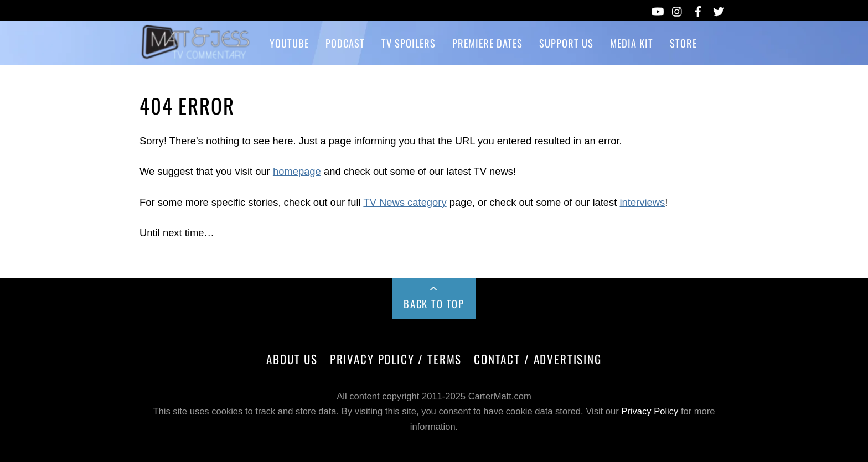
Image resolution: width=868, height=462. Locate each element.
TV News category (405, 202)
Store (683, 43)
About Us (292, 359)
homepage (297, 171)
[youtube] (657, 9)
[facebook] (698, 9)
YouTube (289, 43)
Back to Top (434, 303)
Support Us (566, 43)
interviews (642, 202)
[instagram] (678, 9)
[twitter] (719, 9)
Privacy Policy (650, 411)
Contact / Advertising (538, 359)
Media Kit (632, 43)
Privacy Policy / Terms (396, 359)
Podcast (345, 43)
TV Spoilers (409, 43)
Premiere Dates (487, 43)
